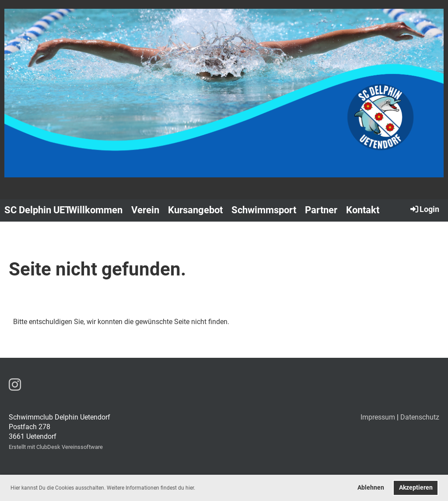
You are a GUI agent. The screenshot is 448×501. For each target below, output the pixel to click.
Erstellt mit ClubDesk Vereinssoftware (56, 447)
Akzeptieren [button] (416, 488)
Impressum (378, 417)
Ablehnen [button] (371, 488)
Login (424, 209)
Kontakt (363, 210)
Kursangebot (195, 210)
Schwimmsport (264, 210)
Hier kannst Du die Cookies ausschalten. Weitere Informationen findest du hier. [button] (103, 488)
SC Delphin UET (38, 210)
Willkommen (96, 210)
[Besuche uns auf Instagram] (15, 385)
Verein (145, 210)
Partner (321, 210)
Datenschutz (420, 417)
